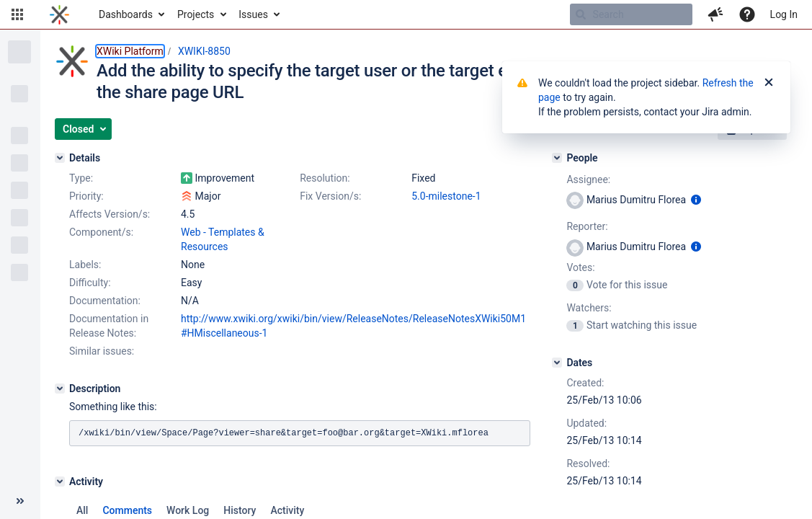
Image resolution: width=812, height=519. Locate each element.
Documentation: (105, 301)
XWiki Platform (130, 51)
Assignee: (588, 179)
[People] (557, 158)
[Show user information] (696, 200)
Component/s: (101, 232)
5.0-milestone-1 (446, 196)
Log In (784, 14)
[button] (17, 14)
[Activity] (60, 482)
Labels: (85, 265)
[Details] (60, 158)
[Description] (60, 389)
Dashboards (126, 14)
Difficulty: (90, 283)
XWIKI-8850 (204, 51)
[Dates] (557, 363)
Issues (253, 14)
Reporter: (587, 226)
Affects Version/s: (110, 214)
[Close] (769, 83)
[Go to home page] (59, 14)
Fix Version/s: (330, 196)
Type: (81, 178)
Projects (196, 14)
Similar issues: (102, 351)
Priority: (86, 196)
